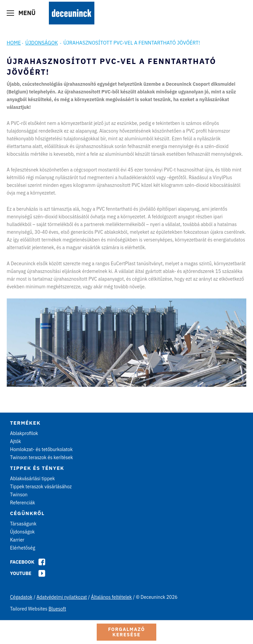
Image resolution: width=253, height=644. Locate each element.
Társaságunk (23, 524)
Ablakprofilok (24, 433)
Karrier (17, 540)
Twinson (19, 495)
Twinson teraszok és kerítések (41, 457)
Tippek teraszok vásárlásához (41, 487)
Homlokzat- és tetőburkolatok (41, 449)
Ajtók (16, 441)
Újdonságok (41, 43)
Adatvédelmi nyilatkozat (62, 597)
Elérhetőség (23, 548)
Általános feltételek (111, 597)
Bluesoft (57, 609)
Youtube (21, 573)
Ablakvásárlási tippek (32, 479)
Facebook (22, 562)
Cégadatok (21, 597)
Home (14, 43)
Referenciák (23, 503)
